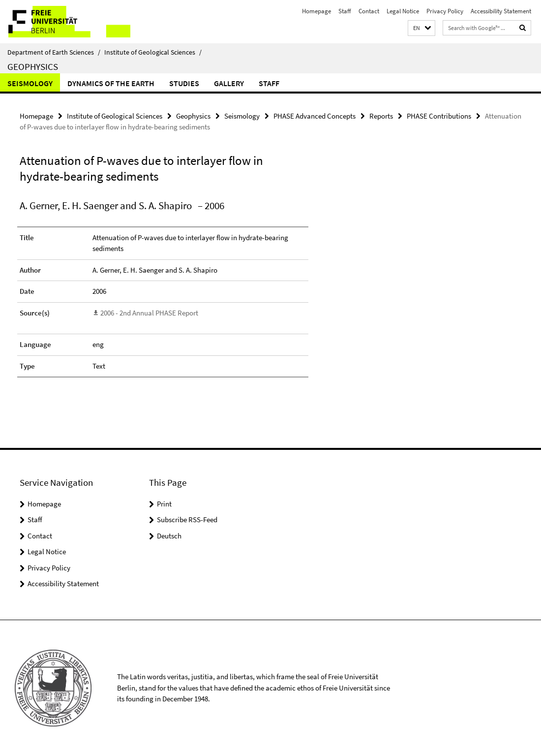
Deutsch (169, 536)
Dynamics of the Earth (111, 83)
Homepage (316, 11)
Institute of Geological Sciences (153, 52)
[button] (421, 28)
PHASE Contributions (439, 116)
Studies (184, 83)
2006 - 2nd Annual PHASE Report (149, 313)
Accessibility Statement (501, 11)
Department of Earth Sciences (54, 52)
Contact (369, 11)
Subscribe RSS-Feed (187, 520)
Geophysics (33, 66)
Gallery (229, 83)
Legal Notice (403, 11)
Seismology (30, 83)
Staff (345, 11)
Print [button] (164, 504)
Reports (381, 116)
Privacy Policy (445, 11)
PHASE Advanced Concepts (315, 116)
